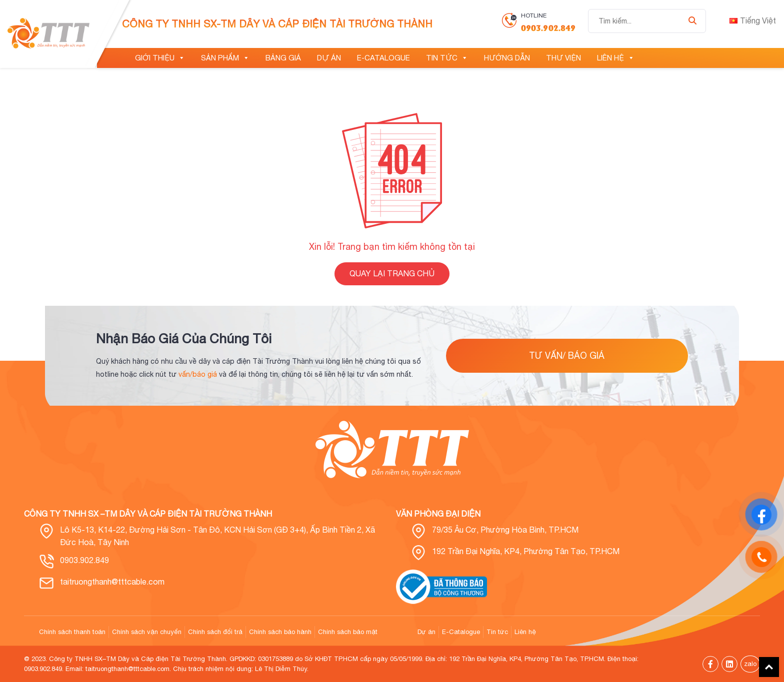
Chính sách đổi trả (215, 632)
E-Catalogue (383, 58)
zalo (750, 664)
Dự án (329, 58)
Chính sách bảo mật (348, 632)
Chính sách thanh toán (72, 632)
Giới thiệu (160, 58)
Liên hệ (616, 58)
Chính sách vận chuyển (147, 632)
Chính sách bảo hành (280, 632)
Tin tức (447, 58)
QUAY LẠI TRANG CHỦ (392, 273)
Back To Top (769, 667)
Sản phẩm (225, 58)
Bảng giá (283, 58)
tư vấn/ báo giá (567, 355)
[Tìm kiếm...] (647, 21)
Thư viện (563, 58)
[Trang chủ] (112, 58)
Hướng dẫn (507, 58)
